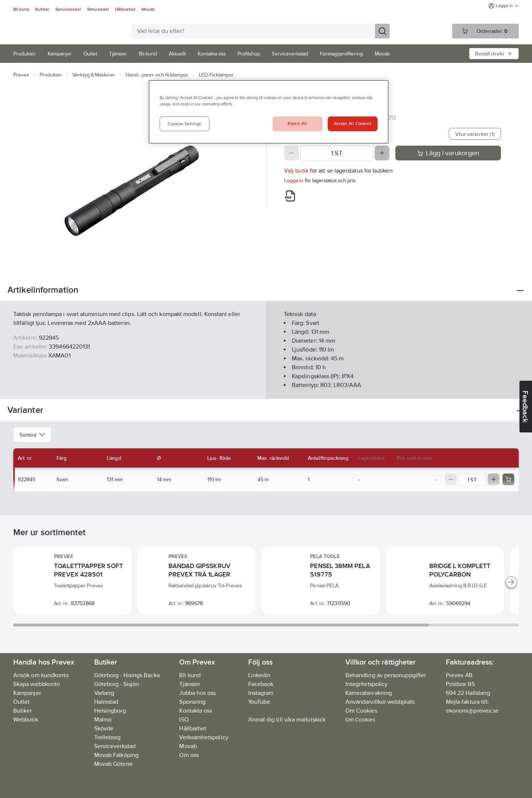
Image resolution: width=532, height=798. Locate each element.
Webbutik (26, 719)
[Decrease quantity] (291, 153)
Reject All (297, 123)
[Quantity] (337, 153)
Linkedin (260, 675)
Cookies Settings (185, 124)
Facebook (261, 684)
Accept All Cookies (353, 123)
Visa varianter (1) (475, 134)
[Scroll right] (511, 582)
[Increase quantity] (382, 153)
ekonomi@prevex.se (472, 711)
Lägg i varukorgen (448, 153)
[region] (269, 112)
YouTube (259, 702)
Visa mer (266, 387)
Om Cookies (360, 719)
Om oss (189, 755)
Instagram (261, 693)
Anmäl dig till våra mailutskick (287, 719)
